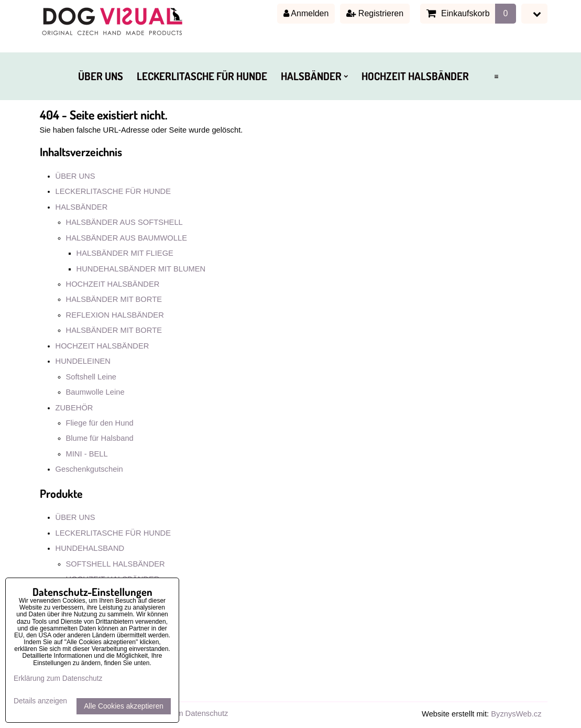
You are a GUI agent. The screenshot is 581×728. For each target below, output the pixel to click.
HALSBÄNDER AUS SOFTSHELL (124, 222)
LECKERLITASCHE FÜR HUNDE (202, 76)
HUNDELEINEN (83, 361)
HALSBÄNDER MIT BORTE (114, 299)
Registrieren (375, 13)
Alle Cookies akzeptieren (124, 706)
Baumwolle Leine (95, 392)
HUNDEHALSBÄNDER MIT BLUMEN (141, 269)
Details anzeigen (40, 701)
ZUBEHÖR (74, 408)
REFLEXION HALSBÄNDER (115, 315)
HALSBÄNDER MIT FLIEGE (125, 253)
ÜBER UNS (101, 76)
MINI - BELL (87, 454)
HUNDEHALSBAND (90, 548)
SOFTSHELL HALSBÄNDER (116, 564)
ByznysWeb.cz (516, 714)
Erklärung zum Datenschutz (181, 713)
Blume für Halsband (100, 438)
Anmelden (306, 13)
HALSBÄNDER (314, 76)
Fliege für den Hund (100, 423)
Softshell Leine (91, 377)
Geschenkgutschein (89, 469)
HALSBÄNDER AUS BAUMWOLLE (127, 238)
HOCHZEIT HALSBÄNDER (415, 76)
